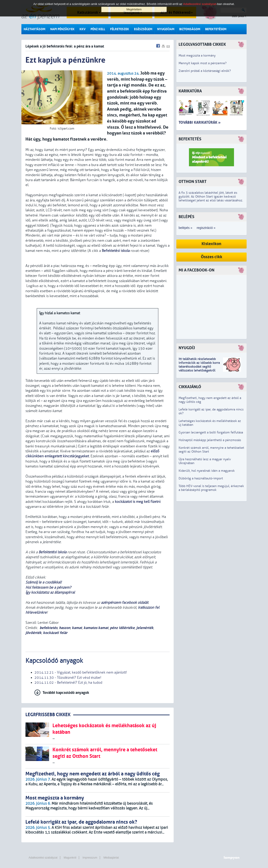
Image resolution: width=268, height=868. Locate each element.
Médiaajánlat (111, 858)
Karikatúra (190, 91)
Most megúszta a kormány (197, 56)
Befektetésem (216, 29)
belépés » (185, 228)
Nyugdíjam (166, 29)
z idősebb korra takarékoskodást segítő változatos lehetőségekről (199, 367)
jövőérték (33, 633)
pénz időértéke (122, 628)
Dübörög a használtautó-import (201, 478)
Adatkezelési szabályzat (43, 858)
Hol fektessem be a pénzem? (48, 588)
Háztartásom (34, 29)
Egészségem (143, 29)
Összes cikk (212, 257)
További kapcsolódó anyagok (66, 693)
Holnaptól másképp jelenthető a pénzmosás (210, 440)
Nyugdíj (187, 348)
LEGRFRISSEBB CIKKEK (48, 715)
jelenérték (145, 628)
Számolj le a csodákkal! (44, 582)
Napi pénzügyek (62, 29)
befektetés (49, 628)
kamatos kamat (96, 628)
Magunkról (70, 858)
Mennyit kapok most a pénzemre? (203, 63)
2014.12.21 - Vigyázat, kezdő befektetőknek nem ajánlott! (81, 672)
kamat (77, 628)
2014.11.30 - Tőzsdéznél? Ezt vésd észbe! (68, 678)
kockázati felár (55, 633)
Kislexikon (211, 244)
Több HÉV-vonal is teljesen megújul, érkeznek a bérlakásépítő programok (211, 488)
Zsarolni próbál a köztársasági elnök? (205, 71)
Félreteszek (120, 29)
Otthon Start (193, 182)
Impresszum (90, 858)
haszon (65, 628)
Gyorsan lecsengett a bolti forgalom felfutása (211, 432)
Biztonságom (190, 29)
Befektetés (190, 139)
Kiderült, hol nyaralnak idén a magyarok (207, 471)
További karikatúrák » (200, 122)
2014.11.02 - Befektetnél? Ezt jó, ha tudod (68, 683)
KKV (83, 29)
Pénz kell (98, 29)
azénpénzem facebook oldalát (125, 603)
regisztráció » (206, 228)
